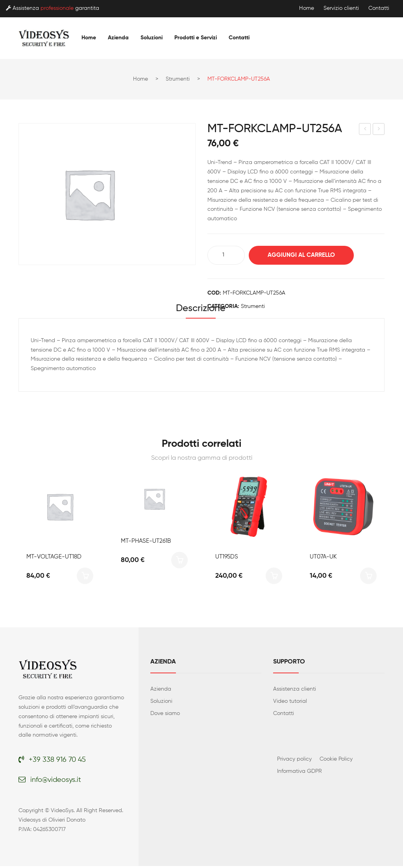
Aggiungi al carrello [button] (85, 578)
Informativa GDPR (299, 773)
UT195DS (227, 559)
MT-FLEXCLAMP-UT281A (365, 130)
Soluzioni (161, 703)
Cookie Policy (336, 761)
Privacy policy (294, 761)
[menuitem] (89, 38)
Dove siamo (165, 715)
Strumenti (178, 79)
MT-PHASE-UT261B (146, 559)
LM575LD (379, 130)
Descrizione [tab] (201, 310)
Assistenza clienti (295, 691)
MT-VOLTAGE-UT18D (54, 559)
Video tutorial (290, 703)
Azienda (161, 691)
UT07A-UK (323, 559)
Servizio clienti (341, 8)
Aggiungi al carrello (306, 255)
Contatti (379, 8)
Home (307, 8)
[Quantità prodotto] (226, 255)
